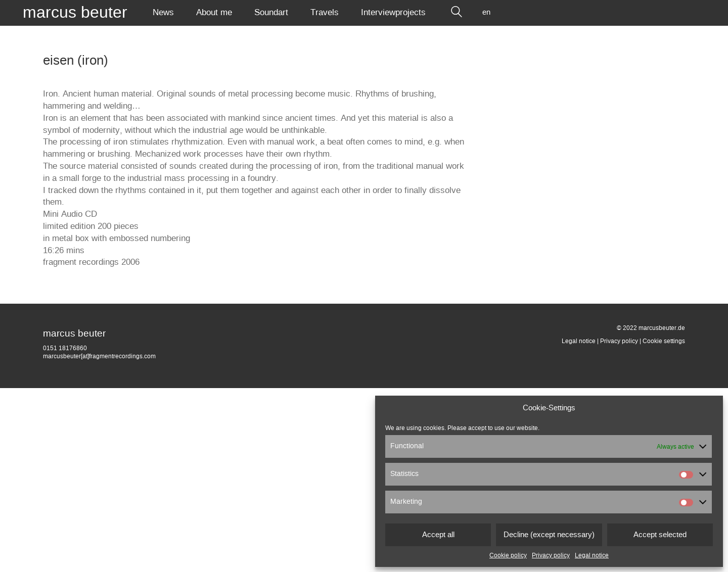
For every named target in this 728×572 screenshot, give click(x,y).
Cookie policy (508, 555)
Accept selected (660, 535)
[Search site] (457, 13)
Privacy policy (551, 555)
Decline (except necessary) (549, 535)
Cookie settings (664, 341)
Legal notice (592, 555)
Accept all (438, 535)
